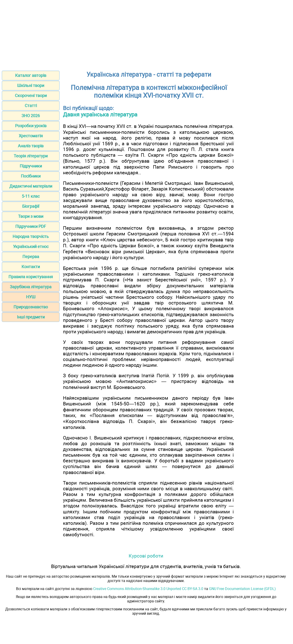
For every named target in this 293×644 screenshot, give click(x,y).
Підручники (31, 166)
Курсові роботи (146, 556)
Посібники (31, 176)
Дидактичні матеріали (31, 186)
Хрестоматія (31, 136)
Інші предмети (31, 317)
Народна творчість (31, 236)
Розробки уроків (31, 126)
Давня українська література (100, 115)
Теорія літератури (31, 156)
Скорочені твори (31, 96)
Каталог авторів (31, 75)
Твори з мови (31, 216)
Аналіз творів (31, 146)
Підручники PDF (31, 226)
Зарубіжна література (31, 287)
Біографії (31, 206)
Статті (31, 106)
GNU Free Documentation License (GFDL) (242, 589)
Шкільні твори (31, 85)
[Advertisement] (146, 34)
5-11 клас (31, 196)
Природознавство (31, 307)
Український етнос (31, 247)
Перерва (31, 257)
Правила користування (31, 277)
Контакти (31, 267)
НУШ (31, 297)
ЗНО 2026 (31, 116)
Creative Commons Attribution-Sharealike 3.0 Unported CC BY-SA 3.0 (148, 589)
